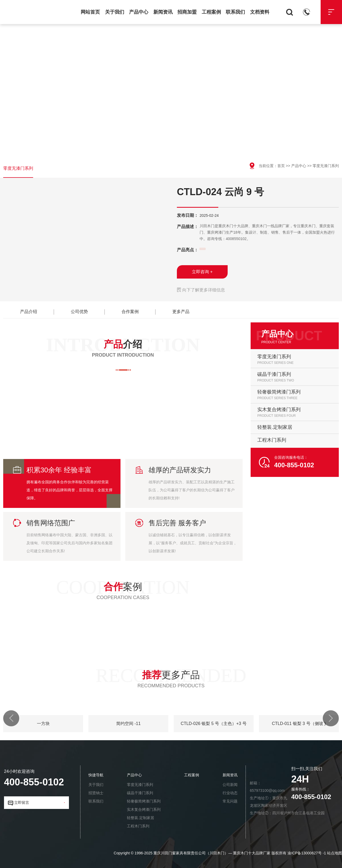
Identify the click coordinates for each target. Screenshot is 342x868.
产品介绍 (29, 312)
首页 (281, 166)
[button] (11, 718)
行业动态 (230, 793)
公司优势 (79, 312)
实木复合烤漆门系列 (144, 809)
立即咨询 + (202, 272)
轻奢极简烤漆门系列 (144, 801)
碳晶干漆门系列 (140, 793)
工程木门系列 (138, 826)
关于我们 (115, 12)
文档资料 (260, 12)
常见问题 (230, 801)
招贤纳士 (96, 793)
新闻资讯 (163, 12)
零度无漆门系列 (18, 168)
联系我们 (235, 12)
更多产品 (181, 312)
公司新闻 (230, 785)
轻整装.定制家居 (141, 818)
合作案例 (130, 312)
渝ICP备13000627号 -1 (307, 853)
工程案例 (211, 12)
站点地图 (335, 853)
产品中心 (139, 12)
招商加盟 (187, 12)
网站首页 (90, 12)
